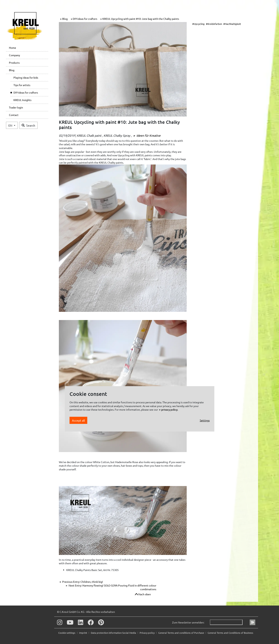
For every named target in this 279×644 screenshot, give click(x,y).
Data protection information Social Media (114, 633)
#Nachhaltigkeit (232, 24)
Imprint (83, 633)
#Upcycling (198, 24)
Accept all (78, 420)
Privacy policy (147, 633)
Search (28, 125)
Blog (12, 70)
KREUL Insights (22, 100)
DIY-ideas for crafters (26, 92)
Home (13, 48)
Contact (14, 115)
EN (11, 125)
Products (14, 63)
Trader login (16, 107)
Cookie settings (67, 633)
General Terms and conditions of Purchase (181, 633)
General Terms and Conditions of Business (230, 633)
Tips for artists (22, 85)
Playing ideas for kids (26, 77)
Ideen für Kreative (148, 135)
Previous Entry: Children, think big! (82, 582)
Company (14, 55)
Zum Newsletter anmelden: (188, 622)
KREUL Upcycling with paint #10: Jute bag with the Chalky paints (141, 19)
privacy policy (169, 410)
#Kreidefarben (214, 24)
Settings (205, 420)
